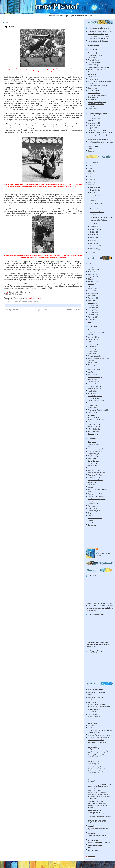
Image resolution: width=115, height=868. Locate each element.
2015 (90, 165)
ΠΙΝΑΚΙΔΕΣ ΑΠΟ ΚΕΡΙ (97, 821)
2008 (90, 185)
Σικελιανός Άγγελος (94, 511)
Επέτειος (91, 289)
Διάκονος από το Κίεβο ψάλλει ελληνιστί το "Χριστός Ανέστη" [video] (98, 805)
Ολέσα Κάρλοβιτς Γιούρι (96, 401)
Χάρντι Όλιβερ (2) (94, 427)
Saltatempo (92, 833)
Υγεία (90, 322)
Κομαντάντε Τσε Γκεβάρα (98, 220)
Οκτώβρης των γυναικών (98, 223)
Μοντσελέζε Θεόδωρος (95, 377)
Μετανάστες (92, 485)
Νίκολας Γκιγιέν (93, 79)
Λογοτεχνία (92, 298)
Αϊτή (89, 447)
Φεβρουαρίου (95, 246)
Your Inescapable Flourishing (97, 135)
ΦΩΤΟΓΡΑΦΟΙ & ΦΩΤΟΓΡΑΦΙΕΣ (95, 811)
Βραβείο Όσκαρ (93, 65)
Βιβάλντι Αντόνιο (93, 339)
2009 (90, 182)
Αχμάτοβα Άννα (93, 335)
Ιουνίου (93, 235)
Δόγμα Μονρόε (93, 458)
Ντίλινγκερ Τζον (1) (94, 386)
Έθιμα (90, 279)
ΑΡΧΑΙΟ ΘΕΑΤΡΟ (94, 118)
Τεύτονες (91, 520)
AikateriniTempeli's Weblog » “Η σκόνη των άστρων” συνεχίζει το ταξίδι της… (100, 787)
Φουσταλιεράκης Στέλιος (96, 420)
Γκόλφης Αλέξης (93, 351)
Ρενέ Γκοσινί (92, 99)
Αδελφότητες (92, 442)
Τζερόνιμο (91, 106)
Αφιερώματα (17, 302)
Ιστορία (30, 302)
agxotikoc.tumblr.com (96, 690)
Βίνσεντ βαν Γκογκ (94, 62)
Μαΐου (93, 238)
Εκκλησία (91, 284)
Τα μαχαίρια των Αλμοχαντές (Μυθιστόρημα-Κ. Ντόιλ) (97, 103)
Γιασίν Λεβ (91, 342)
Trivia (90, 699)
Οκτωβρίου (94, 193)
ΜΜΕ (90, 300)
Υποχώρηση (92, 711)
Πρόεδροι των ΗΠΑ (94, 504)
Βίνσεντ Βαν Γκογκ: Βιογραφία (98, 34)
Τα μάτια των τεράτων (95, 518)
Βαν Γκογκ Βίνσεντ (94, 337)
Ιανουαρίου (94, 249)
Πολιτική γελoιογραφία (96, 780)
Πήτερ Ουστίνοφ (93, 90)
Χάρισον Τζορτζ (93, 422)
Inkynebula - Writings (96, 698)
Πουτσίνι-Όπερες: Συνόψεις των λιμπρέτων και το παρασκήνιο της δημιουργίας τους (99, 43)
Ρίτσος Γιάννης (93, 506)
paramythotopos (94, 850)
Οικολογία (91, 305)
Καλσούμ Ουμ (92, 466)
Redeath (91, 694)
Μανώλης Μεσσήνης (95, 845)
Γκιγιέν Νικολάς (93, 344)
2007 (90, 252)
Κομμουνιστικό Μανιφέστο (97, 473)
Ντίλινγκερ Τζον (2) (94, 389)
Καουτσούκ (92, 468)
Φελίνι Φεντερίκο (93, 417)
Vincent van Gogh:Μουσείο (97, 742)
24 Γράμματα (92, 725)
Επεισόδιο (91, 149)
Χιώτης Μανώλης (94, 431)
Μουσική (91, 303)
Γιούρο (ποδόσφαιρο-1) (95, 449)
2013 (90, 171)
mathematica (93, 747)
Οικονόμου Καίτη (94, 398)
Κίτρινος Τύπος (93, 463)
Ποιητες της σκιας (94, 709)
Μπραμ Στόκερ (93, 77)
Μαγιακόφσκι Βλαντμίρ (95, 480)
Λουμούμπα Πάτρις (94, 370)
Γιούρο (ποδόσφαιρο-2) (95, 451)
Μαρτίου (93, 243)
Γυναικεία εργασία (94, 716)
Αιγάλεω (91, 272)
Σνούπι (90, 513)
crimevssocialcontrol (95, 760)
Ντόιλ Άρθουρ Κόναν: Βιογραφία (99, 36)
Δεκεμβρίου (94, 187)
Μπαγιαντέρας (93, 379)
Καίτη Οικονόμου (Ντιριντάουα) (98, 67)
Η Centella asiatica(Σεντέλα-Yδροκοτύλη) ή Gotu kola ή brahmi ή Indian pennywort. (100, 816)
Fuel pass (91, 782)
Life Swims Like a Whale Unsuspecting (101, 132)
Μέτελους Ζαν (93, 372)
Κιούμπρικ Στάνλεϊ (94, 470)
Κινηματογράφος (93, 293)
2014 (90, 168)
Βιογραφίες (24, 302)
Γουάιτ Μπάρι (92, 354)
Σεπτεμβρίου (95, 226)
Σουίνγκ (90, 515)
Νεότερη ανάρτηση (11, 310)
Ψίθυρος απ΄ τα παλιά (97, 209)
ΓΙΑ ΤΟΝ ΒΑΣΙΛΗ (94, 762)
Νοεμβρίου (94, 190)
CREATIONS (93, 840)
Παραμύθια (91, 308)
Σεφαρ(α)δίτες (92, 508)
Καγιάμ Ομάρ (92, 363)
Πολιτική (91, 312)
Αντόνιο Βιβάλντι (93, 60)
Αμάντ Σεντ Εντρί (94, 330)
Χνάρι (90, 823)
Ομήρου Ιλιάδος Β (94, 125)
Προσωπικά (92, 319)
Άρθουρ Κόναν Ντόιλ (95, 55)
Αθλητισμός (10, 302)
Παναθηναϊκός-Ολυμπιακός (97, 499)
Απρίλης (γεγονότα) (94, 444)
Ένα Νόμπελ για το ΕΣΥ (98, 203)
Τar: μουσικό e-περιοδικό (96, 740)
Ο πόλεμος (93, 198)
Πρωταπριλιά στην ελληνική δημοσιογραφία (97, 96)
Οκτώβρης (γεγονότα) (95, 494)
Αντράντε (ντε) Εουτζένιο (96, 332)
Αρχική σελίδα (42, 310)
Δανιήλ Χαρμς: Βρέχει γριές (97, 130)
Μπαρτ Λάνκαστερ (94, 74)
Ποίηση (90, 310)
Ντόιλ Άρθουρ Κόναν (95, 396)
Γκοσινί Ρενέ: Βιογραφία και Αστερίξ (100, 31)
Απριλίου (93, 240)
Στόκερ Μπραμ (93, 412)
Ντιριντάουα (92, 393)
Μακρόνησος (92, 482)
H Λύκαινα (93, 214)
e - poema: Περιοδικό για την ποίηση (100, 735)
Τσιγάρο (90, 523)
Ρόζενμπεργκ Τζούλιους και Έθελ (99, 410)
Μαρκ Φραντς (92, 374)
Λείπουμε (93, 201)
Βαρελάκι (91, 728)
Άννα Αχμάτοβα (93, 53)
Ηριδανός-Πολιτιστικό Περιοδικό (98, 737)
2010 (90, 179)
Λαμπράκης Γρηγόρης (95, 475)
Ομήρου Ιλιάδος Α (94, 128)
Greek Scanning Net (95, 767)
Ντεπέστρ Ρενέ (93, 391)
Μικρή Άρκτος (93, 723)
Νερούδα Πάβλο (93, 384)
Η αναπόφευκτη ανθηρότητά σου (98, 140)
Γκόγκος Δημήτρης (94, 349)
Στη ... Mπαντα (93, 715)
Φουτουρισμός (93, 525)
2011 (90, 177)
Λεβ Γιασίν (9, 26)
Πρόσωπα (35, 302)
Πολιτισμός (91, 315)
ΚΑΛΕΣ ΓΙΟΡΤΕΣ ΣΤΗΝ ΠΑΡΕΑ (99, 842)
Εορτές (90, 286)
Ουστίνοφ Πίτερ (93, 405)
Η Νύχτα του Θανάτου (97, 212)
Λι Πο (90, 72)
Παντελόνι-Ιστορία (94, 93)
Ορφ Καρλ (91, 403)
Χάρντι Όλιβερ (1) (94, 424)
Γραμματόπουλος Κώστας (96, 356)
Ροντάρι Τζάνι (92, 408)
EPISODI (91, 121)
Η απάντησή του (93, 146)
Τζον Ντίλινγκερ (93, 108)
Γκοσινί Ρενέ (92, 346)
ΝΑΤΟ (90, 492)
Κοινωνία (91, 296)
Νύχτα (90, 137)
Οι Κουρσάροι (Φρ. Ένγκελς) (97, 86)
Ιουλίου (93, 232)
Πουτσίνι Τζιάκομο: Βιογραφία (98, 39)
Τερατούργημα (93, 151)
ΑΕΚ (89, 267)
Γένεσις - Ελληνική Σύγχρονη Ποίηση (100, 730)
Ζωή (90, 847)
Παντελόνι (91, 501)
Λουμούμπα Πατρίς (94, 477)
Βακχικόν (91, 826)
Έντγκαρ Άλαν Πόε (94, 733)
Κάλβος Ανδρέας (93, 461)
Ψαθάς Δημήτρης (93, 434)
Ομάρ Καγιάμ (92, 88)
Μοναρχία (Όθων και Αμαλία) (97, 489)
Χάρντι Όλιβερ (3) (94, 429)
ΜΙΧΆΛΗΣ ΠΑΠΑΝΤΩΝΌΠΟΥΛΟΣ (97, 704)
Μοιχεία (90, 487)
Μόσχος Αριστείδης (94, 382)
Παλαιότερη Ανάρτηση (73, 310)
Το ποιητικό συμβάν (94, 123)
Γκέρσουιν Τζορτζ (94, 454)
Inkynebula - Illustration (97, 693)
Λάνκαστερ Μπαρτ (94, 365)
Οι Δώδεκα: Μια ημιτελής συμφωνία (99, 706)
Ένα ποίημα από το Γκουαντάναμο (101, 217)
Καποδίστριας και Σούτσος (96, 69)
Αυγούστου (94, 229)
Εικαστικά (91, 281)
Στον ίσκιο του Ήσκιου (96, 801)
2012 (90, 174)
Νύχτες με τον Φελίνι (97, 195)
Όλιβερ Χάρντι (93, 58)
